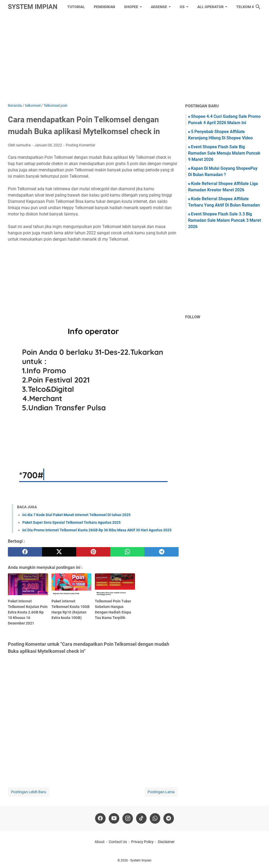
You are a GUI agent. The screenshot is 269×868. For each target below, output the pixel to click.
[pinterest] (93, 552)
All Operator (210, 7)
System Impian (33, 7)
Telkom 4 (245, 7)
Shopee (131, 7)
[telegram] (162, 552)
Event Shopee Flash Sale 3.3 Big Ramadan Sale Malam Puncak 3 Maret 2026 (224, 220)
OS (182, 7)
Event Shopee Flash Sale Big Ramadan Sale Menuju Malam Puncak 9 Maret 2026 (224, 153)
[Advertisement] (134, 58)
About (100, 842)
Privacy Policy (142, 842)
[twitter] (59, 552)
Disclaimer (166, 842)
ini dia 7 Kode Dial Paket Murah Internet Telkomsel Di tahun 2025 (76, 515)
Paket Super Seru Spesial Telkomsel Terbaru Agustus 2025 (71, 522)
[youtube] (114, 818)
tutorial (76, 7)
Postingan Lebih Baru (29, 792)
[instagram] (128, 818)
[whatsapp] (127, 552)
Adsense (159, 7)
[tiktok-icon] (141, 818)
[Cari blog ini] (258, 7)
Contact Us (118, 842)
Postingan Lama (161, 792)
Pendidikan (104, 7)
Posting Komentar (81, 145)
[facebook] (25, 552)
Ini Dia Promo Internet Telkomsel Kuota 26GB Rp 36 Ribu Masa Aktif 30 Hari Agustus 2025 (97, 530)
